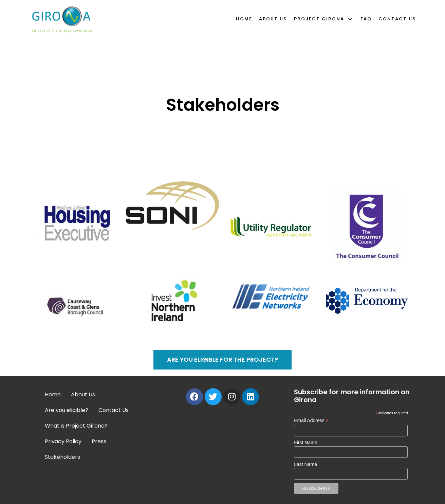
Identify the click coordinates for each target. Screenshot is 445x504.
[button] (222, 360)
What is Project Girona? (76, 426)
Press (99, 441)
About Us (273, 19)
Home (244, 19)
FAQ (366, 19)
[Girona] (63, 19)
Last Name (305, 464)
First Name (305, 443)
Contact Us (397, 19)
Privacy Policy (63, 441)
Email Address (311, 421)
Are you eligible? (67, 410)
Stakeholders (62, 457)
